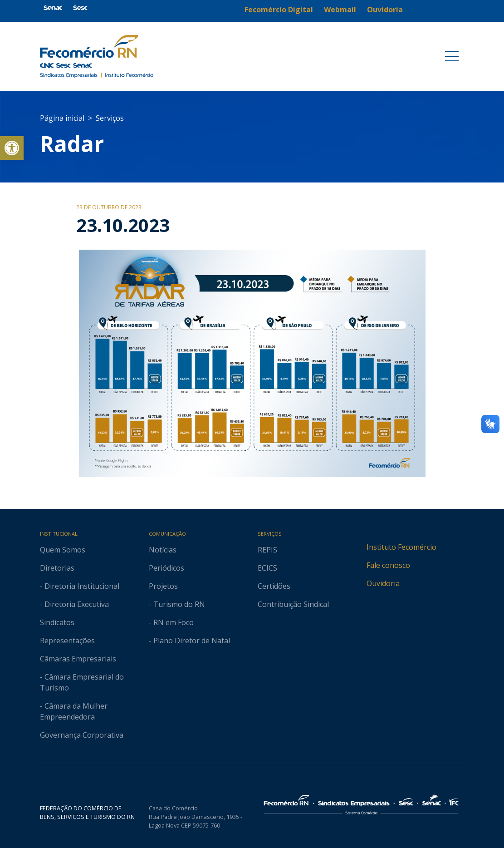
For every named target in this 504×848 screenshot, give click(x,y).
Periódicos (166, 568)
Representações (67, 641)
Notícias (163, 550)
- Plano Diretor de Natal (189, 641)
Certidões (274, 586)
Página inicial (62, 118)
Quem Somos (63, 550)
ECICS (267, 568)
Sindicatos (57, 622)
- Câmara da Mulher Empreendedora (74, 711)
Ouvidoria (383, 583)
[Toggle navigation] (452, 56)
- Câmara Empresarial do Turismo (82, 682)
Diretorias (57, 568)
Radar (72, 144)
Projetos (163, 586)
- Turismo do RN (177, 604)
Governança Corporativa (82, 735)
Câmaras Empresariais (78, 659)
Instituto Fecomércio (401, 547)
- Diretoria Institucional (80, 586)
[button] (12, 148)
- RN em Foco (171, 622)
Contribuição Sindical (293, 604)
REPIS (267, 550)
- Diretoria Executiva (74, 604)
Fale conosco (388, 565)
